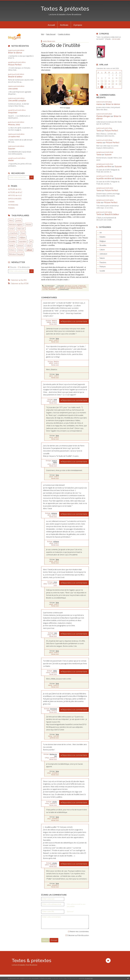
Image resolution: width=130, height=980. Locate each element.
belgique (22, 237)
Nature (102, 258)
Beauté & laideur (15, 77)
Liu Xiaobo (69, 195)
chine (68, 288)
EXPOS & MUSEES (15, 199)
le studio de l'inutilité (74, 287)
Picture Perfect (15, 65)
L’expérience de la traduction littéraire (65, 67)
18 (120, 81)
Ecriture (12, 250)
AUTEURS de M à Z (15, 192)
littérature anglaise (16, 225)
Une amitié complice (17, 101)
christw (55, 802)
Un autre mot (14, 137)
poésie (19, 220)
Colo (56, 633)
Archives (64, 25)
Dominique (53, 709)
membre (83, 63)
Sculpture (13, 237)
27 (102, 87)
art (31, 241)
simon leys (63, 287)
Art (101, 233)
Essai (23, 233)
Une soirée (13, 89)
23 (113, 84)
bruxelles (12, 241)
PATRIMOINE (13, 205)
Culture (74, 286)
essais (84, 287)
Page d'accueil (51, 34)
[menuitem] (51, 25)
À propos (78, 25)
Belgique (68, 286)
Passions (45, 287)
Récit (11, 220)
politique (79, 288)
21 (106, 84)
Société (51, 287)
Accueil (51, 25)
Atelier (11, 160)
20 (102, 84)
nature (29, 246)
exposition (23, 241)
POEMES (11, 208)
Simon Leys (45, 55)
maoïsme (68, 243)
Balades (102, 237)
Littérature (82, 286)
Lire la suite (116, 39)
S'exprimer (13, 113)
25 (120, 84)
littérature (61, 288)
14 (106, 81)
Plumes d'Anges (103, 116)
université (52, 290)
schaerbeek (13, 233)
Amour (21, 250)
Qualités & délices (64, 34)
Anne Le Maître (54, 462)
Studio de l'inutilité (61, 45)
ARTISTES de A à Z (15, 196)
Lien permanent (48, 286)
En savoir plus (89, 978)
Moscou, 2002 (14, 125)
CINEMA (11, 202)
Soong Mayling (62, 233)
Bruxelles (103, 245)
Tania (57, 339)
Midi (43, 34)
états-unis (21, 229)
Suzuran (12, 149)
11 (120, 78)
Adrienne (54, 513)
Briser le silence (15, 53)
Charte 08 (50, 202)
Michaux (55, 139)
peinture (20, 246)
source (68, 108)
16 (113, 81)
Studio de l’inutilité (68, 249)
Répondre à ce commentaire (75, 321)
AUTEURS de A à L (15, 189)
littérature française (16, 254)
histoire (29, 225)
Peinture (103, 267)
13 (102, 81)
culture (29, 250)
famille (11, 246)
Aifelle (55, 671)
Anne (55, 399)
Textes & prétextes (65, 9)
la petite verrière (104, 166)
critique (73, 288)
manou (99, 104)
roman (12, 229)
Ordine (55, 270)
